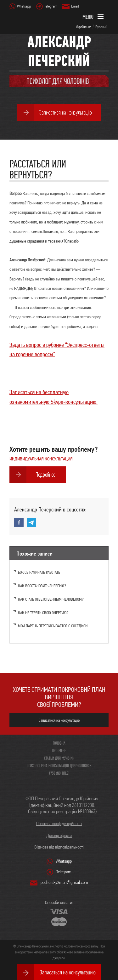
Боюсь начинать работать (39, 572)
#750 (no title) (59, 773)
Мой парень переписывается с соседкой (53, 626)
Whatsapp (24, 6)
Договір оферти (59, 835)
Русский (101, 27)
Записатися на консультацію (59, 720)
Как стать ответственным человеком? (51, 599)
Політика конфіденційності (59, 824)
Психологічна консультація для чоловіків (59, 766)
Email (75, 6)
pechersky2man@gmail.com (64, 882)
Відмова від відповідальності (59, 847)
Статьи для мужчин (59, 758)
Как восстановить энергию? (42, 586)
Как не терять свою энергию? (43, 613)
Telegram (51, 6)
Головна (59, 743)
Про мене (59, 751)
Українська (84, 27)
